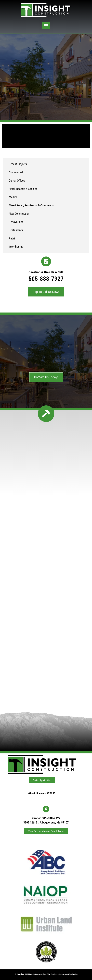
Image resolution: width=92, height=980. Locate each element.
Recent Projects (18, 164)
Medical (13, 197)
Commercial (16, 172)
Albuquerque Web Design (67, 974)
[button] (46, 26)
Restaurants (16, 230)
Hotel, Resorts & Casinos (23, 189)
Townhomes (16, 247)
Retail (12, 238)
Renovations (16, 222)
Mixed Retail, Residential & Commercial (32, 205)
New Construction (19, 214)
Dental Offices (17, 181)
